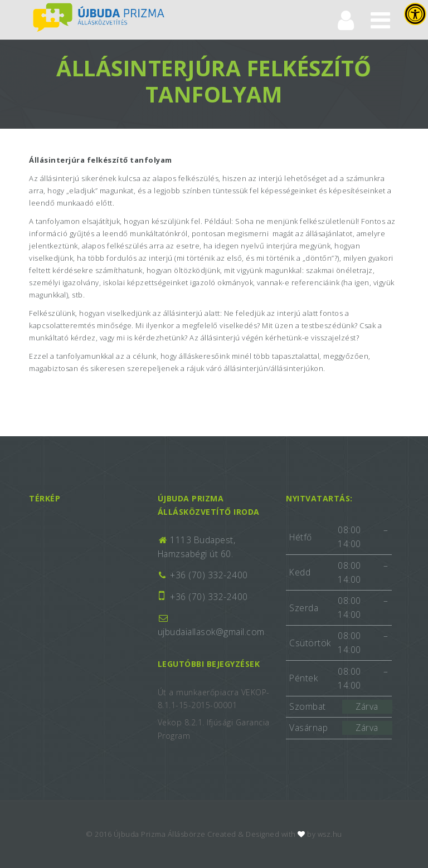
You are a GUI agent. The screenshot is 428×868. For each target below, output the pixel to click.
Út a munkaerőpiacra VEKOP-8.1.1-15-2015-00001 (214, 699)
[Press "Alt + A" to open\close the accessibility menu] (415, 14)
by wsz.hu (325, 834)
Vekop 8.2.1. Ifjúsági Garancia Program (214, 729)
